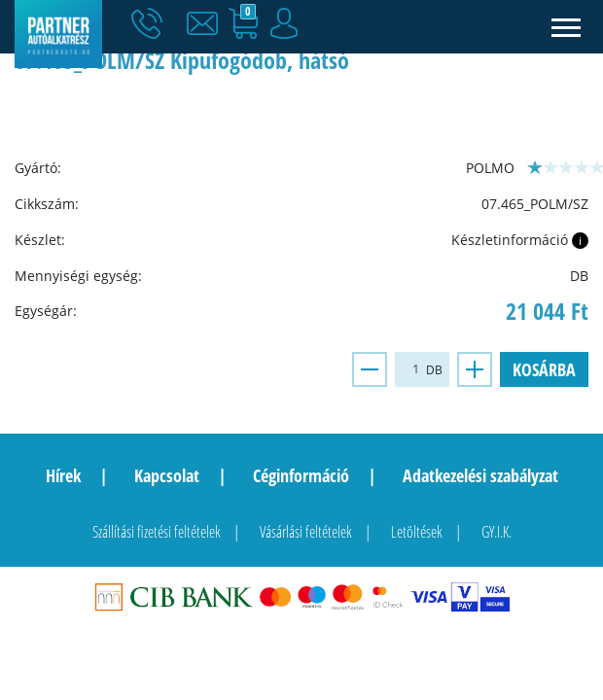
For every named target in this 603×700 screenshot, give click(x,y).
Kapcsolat (167, 475)
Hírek (63, 475)
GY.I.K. (497, 532)
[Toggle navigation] (567, 27)
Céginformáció (301, 475)
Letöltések (417, 532)
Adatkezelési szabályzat (480, 475)
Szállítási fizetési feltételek (157, 532)
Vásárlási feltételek (306, 532)
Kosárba (544, 369)
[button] (207, 24)
